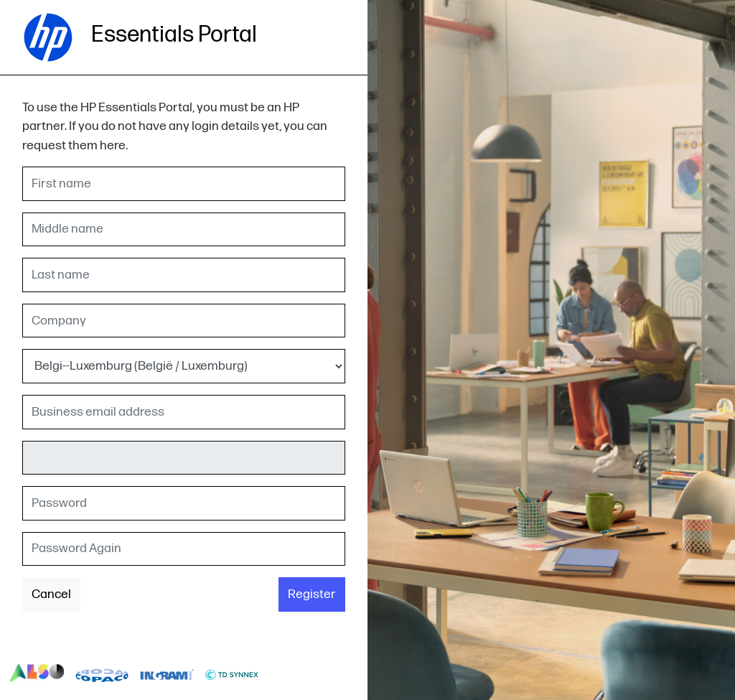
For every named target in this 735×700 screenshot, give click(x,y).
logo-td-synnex (232, 673)
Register (312, 594)
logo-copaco (102, 673)
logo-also (37, 673)
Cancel (51, 594)
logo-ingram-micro (167, 673)
